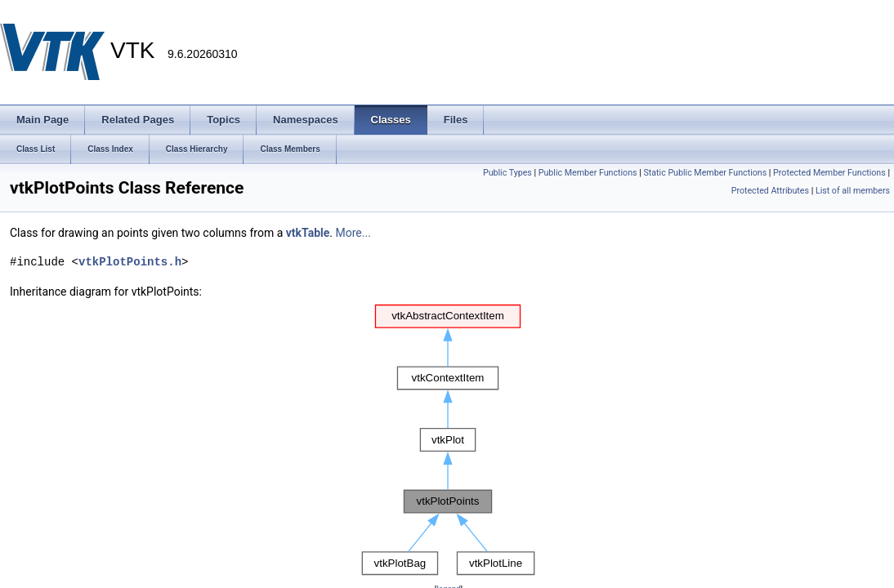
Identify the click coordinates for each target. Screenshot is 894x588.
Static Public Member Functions (705, 173)
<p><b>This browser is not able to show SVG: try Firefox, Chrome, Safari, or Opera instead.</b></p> (449, 440)
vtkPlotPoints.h (130, 262)
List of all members (853, 191)
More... (353, 233)
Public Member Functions (588, 173)
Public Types (507, 173)
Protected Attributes (770, 191)
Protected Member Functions (829, 173)
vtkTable (308, 233)
